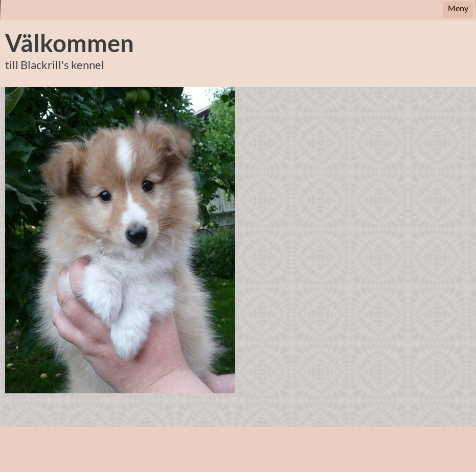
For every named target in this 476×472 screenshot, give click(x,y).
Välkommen (70, 43)
